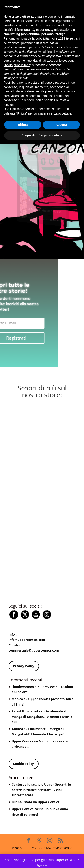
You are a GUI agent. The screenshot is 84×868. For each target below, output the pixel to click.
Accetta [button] (61, 125)
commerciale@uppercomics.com (34, 650)
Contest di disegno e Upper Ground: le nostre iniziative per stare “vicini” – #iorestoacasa (41, 790)
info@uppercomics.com (27, 640)
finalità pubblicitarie (17, 65)
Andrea (17, 729)
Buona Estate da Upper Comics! (36, 802)
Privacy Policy (24, 666)
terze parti (73, 38)
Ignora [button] (42, 865)
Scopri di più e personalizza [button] (42, 135)
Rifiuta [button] (23, 125)
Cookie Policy (23, 764)
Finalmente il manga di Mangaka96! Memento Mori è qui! (42, 717)
